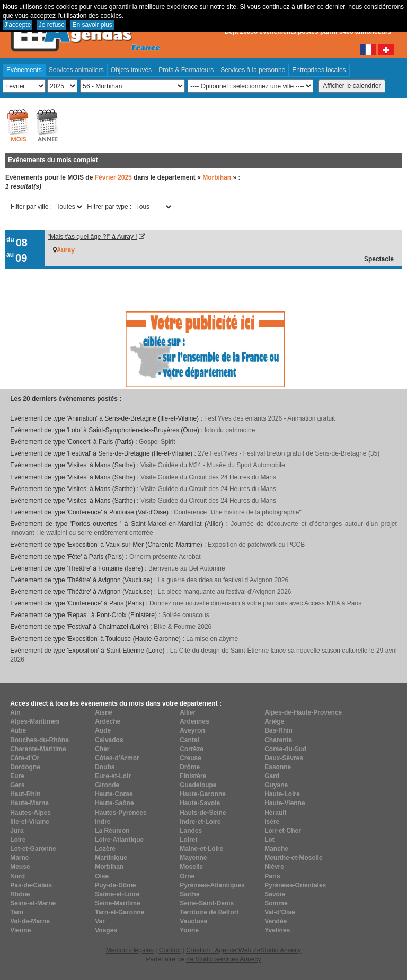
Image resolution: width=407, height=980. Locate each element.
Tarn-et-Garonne (120, 912)
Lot (269, 840)
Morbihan (109, 867)
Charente (278, 740)
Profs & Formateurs (186, 70)
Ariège (274, 721)
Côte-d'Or (25, 758)
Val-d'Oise (280, 912)
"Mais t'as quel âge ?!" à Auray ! (92, 237)
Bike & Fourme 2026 (183, 627)
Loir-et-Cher (283, 831)
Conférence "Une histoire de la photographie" (238, 512)
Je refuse (52, 25)
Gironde (107, 785)
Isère (272, 822)
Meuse (20, 867)
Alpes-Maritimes (35, 721)
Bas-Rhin (278, 730)
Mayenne (193, 858)
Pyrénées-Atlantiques (212, 885)
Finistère (193, 776)
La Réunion (112, 831)
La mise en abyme (212, 639)
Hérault (275, 813)
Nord (17, 876)
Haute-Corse (114, 794)
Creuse (191, 758)
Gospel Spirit (157, 442)
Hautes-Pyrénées (121, 813)
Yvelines (277, 930)
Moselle (191, 867)
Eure (17, 776)
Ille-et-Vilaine (30, 822)
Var (100, 921)
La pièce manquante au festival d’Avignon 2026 (225, 592)
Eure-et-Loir (113, 776)
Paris (272, 876)
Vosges (106, 930)
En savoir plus (92, 25)
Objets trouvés (131, 70)
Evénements (24, 70)
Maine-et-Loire (201, 849)
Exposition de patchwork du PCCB (256, 545)
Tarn (17, 912)
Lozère (105, 849)
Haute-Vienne (285, 803)
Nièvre (274, 867)
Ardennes (194, 721)
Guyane (276, 785)
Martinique (111, 858)
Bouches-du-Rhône (39, 740)
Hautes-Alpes (30, 813)
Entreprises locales (319, 70)
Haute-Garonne (203, 794)
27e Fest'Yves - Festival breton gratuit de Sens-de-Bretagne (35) (289, 453)
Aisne (104, 712)
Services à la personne (253, 70)
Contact (170, 950)
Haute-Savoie (200, 803)
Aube (18, 730)
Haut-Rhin (25, 794)
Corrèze (192, 749)
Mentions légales (130, 950)
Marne (19, 858)
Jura (17, 831)
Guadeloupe (198, 785)
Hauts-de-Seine (203, 813)
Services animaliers (76, 70)
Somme (276, 903)
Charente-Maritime (38, 749)
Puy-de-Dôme (115, 885)
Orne (187, 876)
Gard (272, 776)
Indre (103, 822)
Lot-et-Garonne (33, 849)
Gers (17, 785)
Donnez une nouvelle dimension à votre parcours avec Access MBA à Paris (255, 603)
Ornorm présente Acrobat (165, 557)
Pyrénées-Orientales (295, 885)
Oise (102, 876)
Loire (18, 840)
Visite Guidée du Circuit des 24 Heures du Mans (208, 477)
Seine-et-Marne (33, 903)
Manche (276, 849)
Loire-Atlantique (119, 840)
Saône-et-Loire (117, 894)
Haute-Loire (282, 794)
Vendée (276, 921)
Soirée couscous (186, 615)
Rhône (20, 894)
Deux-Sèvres (284, 758)
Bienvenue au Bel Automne (187, 568)
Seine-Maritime (117, 903)
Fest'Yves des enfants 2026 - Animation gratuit (269, 418)
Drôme (190, 767)
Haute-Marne (29, 803)
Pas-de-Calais (31, 885)
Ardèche (108, 721)
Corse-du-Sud (285, 749)
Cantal (189, 740)
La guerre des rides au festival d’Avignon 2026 (223, 580)
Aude (103, 730)
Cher (102, 749)
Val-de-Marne (30, 921)
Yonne (189, 930)
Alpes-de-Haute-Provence (303, 712)
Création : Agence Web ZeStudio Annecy (244, 950)
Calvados (109, 740)
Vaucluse (193, 921)
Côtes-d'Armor (117, 758)
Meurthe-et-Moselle (293, 858)
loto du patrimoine (230, 430)
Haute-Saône (114, 803)
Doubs (105, 767)
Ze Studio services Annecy (223, 959)
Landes (191, 831)
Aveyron (192, 730)
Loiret (188, 840)
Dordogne (25, 767)
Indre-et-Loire (200, 822)
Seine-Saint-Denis (207, 903)
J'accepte (17, 25)
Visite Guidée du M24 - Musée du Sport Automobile (213, 465)
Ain (15, 712)
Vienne (20, 930)
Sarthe (189, 894)
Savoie (275, 894)
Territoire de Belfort (209, 912)
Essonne (278, 767)
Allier (188, 712)
